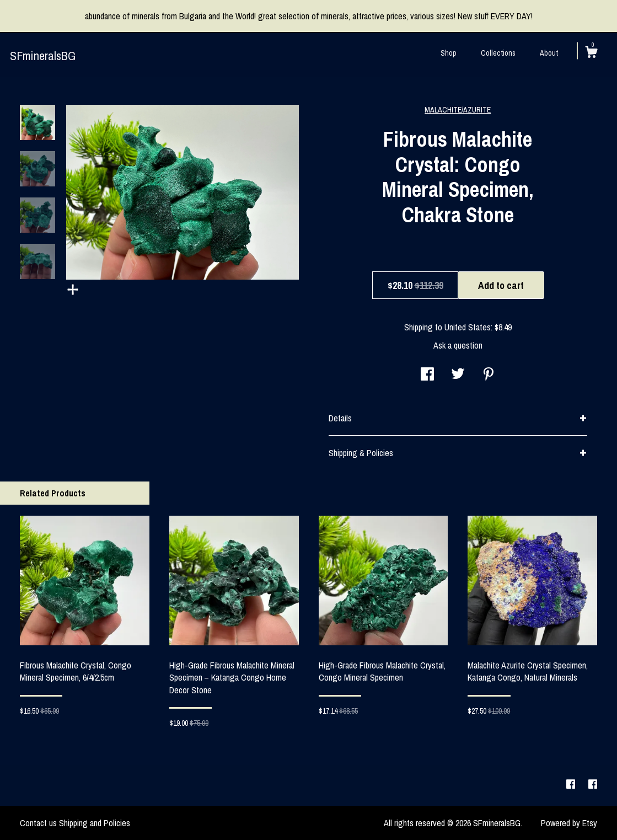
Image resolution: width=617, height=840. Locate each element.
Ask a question (458, 345)
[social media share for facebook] (427, 375)
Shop (449, 53)
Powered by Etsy (569, 823)
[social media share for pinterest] (489, 375)
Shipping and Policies (95, 823)
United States (468, 327)
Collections (498, 53)
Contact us (38, 823)
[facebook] (572, 785)
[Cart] (591, 53)
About (549, 53)
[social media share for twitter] (458, 375)
